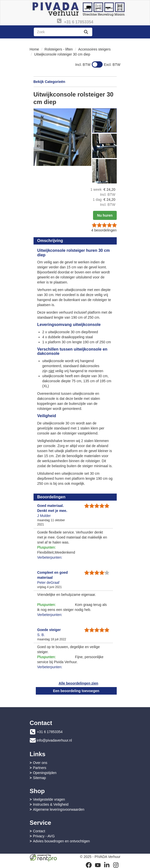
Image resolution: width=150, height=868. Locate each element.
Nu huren (105, 215)
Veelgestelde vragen (49, 799)
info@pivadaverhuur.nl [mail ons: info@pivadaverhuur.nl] (54, 740)
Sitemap (39, 778)
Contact (39, 831)
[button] (39, 146)
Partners (40, 768)
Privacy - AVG (44, 836)
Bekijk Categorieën (75, 81)
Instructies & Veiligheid (51, 804)
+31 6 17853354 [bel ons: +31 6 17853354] (50, 732)
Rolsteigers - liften (59, 49)
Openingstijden (45, 773)
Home (34, 49)
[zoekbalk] (57, 32)
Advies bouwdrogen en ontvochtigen (62, 841)
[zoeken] (86, 32)
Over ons (40, 763)
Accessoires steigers (94, 49)
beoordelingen (104, 230)
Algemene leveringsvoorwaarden (59, 809)
